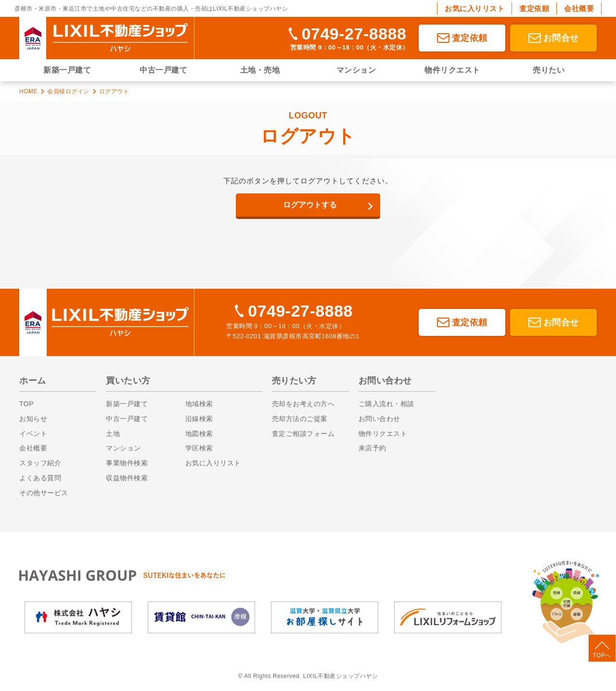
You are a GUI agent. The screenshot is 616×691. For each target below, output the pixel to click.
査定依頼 (534, 8)
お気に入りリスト (475, 8)
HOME (28, 91)
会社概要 (579, 8)
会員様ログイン (68, 91)
